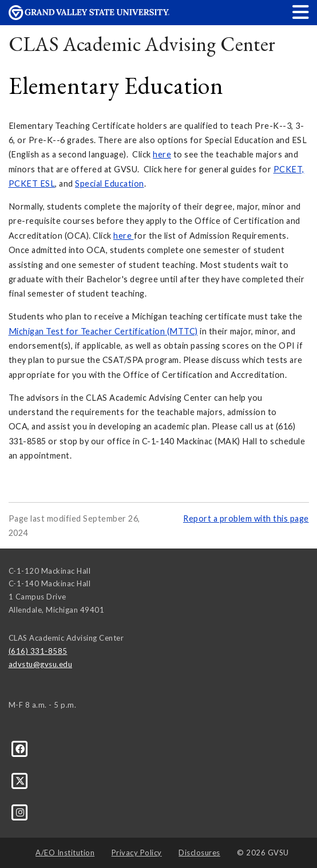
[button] (301, 12)
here (162, 154)
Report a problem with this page (246, 518)
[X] (20, 780)
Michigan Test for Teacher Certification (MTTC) (103, 331)
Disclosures (199, 853)
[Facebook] (20, 748)
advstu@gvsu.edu (41, 664)
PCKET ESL (32, 184)
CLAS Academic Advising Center (142, 44)
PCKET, (289, 169)
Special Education (110, 184)
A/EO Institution (65, 853)
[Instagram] (20, 812)
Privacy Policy (137, 853)
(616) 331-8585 (38, 651)
